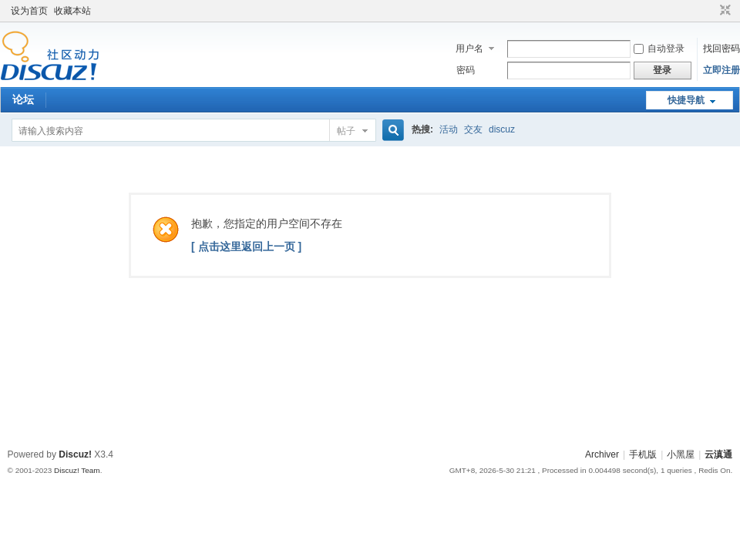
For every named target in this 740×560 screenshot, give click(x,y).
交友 (473, 129)
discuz (502, 129)
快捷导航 (686, 100)
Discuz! (75, 454)
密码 (466, 70)
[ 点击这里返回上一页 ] (246, 246)
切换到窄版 (723, 11)
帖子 (346, 131)
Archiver (602, 454)
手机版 (643, 454)
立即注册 (721, 70)
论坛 (23, 99)
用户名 (469, 49)
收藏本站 (72, 11)
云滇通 (718, 454)
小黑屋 (681, 454)
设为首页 (29, 11)
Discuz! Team (77, 470)
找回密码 (721, 49)
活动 (449, 129)
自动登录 (659, 49)
